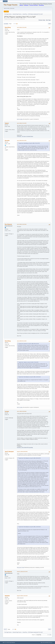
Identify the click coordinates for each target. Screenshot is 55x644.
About (21, 5)
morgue (7, 411)
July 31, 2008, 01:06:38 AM (22, 411)
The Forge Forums (10, 5)
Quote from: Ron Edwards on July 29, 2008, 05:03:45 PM (30, 458)
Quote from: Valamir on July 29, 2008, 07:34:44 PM (29, 362)
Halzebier (7, 596)
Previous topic (42, 20)
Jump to (33, 635)
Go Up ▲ (51, 643)
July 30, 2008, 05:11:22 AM (22, 341)
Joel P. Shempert (9, 452)
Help (41, 643)
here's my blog (20, 119)
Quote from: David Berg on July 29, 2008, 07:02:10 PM (29, 143)
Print (50, 24)
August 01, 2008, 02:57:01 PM (22, 572)
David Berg (8, 27)
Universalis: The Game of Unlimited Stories (25, 136)
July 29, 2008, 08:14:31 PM (22, 141)
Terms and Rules (46, 643)
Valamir (7, 123)
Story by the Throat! (21, 568)
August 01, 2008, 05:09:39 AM (22, 452)
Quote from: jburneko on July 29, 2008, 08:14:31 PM (29, 344)
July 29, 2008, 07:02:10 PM (22, 27)
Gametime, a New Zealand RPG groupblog (25, 447)
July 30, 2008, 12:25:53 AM (22, 224)
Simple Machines (12, 643)
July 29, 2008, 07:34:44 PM (22, 123)
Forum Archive (34, 5)
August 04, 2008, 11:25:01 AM (22, 596)
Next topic (48, 20)
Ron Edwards (8, 224)
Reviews (41, 5)
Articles (26, 5)
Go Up (5, 629)
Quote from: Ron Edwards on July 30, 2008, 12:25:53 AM (30, 377)
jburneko (7, 141)
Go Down (6, 24)
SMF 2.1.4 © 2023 (6, 643)
